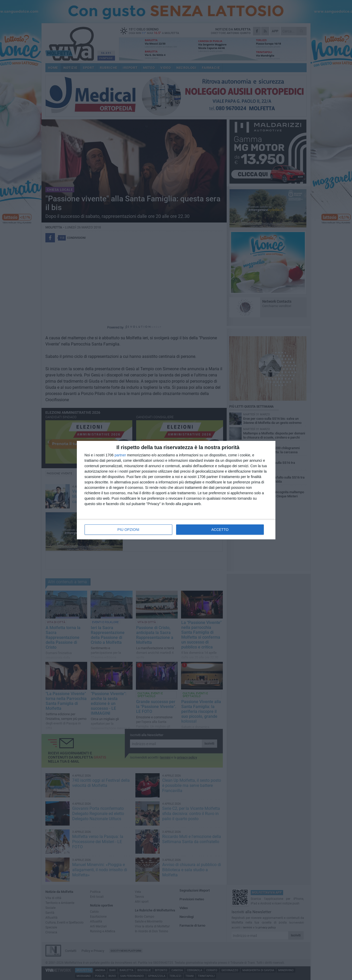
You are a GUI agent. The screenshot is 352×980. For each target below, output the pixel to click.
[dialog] (176, 490)
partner (120, 455)
